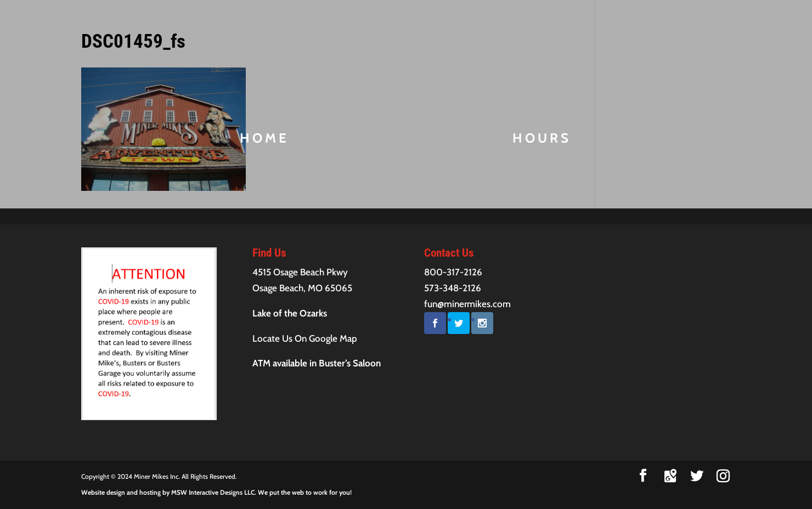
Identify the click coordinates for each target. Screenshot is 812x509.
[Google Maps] (670, 476)
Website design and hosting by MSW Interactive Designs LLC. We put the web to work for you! (216, 492)
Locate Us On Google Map (305, 338)
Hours (542, 140)
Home (264, 140)
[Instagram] (723, 476)
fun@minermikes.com (467, 304)
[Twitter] (697, 476)
